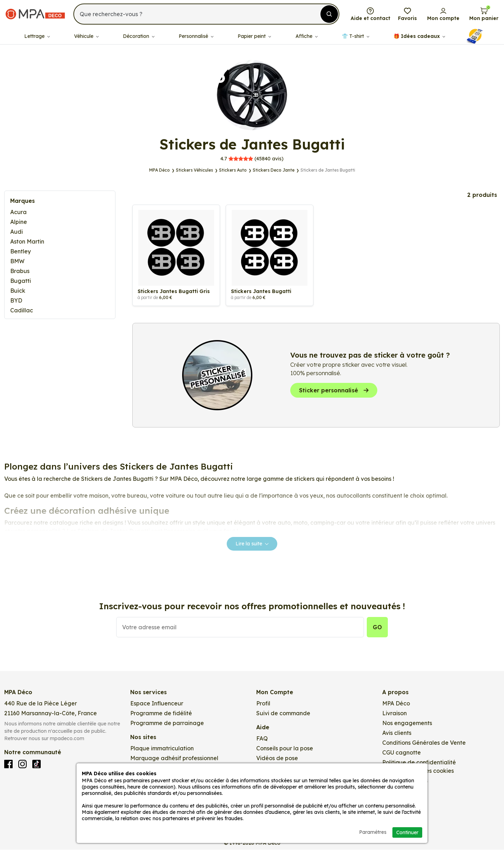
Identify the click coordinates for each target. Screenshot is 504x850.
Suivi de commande (283, 714)
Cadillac (22, 310)
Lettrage (37, 35)
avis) (252, 159)
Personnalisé (196, 35)
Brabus (20, 271)
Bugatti (21, 281)
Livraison (394, 714)
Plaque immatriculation (162, 749)
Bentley (21, 251)
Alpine (19, 222)
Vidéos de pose (277, 759)
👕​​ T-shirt (356, 35)
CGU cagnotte (402, 753)
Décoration (139, 35)
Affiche (307, 35)
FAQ (262, 739)
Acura (18, 212)
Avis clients (397, 734)
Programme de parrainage (167, 724)
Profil (263, 704)
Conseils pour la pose (285, 749)
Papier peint (254, 35)
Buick (18, 291)
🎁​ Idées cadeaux (419, 35)
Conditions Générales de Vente (424, 744)
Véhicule (86, 35)
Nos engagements (407, 724)
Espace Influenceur (157, 704)
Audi (16, 232)
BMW (17, 261)
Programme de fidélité (161, 714)
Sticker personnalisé (334, 391)
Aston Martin (27, 241)
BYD (16, 300)
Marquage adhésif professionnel (174, 759)
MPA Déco (396, 704)
